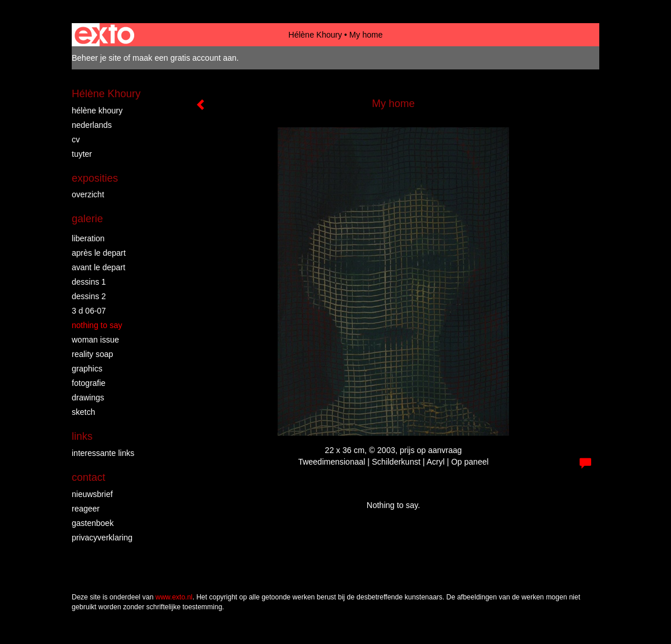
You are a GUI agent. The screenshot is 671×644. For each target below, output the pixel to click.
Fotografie (89, 383)
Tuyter (82, 154)
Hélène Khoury (316, 35)
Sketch (83, 412)
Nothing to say (97, 325)
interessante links (103, 453)
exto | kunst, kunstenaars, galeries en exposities (104, 35)
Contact (89, 477)
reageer (86, 509)
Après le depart (99, 253)
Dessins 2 (89, 296)
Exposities (95, 178)
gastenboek (93, 523)
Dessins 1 (89, 282)
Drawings (88, 398)
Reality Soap (93, 354)
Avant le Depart (99, 267)
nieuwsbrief (92, 494)
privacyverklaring (102, 538)
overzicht (88, 194)
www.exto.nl (174, 597)
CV (76, 139)
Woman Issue (95, 340)
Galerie (87, 219)
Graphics (87, 369)
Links (82, 436)
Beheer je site (97, 58)
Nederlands (92, 125)
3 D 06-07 (89, 311)
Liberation (88, 238)
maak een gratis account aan (185, 58)
